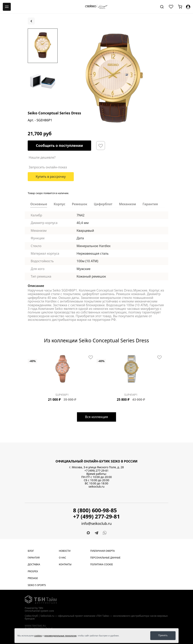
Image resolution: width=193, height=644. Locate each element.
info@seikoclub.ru (96, 524)
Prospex (33, 571)
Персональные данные (105, 558)
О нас (62, 558)
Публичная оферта (103, 551)
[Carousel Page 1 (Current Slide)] (65, 27)
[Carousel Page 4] (36, 352)
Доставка (34, 564)
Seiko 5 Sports (37, 585)
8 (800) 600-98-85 (95, 510)
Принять (163, 635)
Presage (33, 578)
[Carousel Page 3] (34, 352)
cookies (38, 636)
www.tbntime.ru (35, 626)
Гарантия (34, 558)
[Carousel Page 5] (38, 352)
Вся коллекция (96, 417)
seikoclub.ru (96, 486)
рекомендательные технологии (60, 636)
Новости (65, 551)
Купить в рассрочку (51, 177)
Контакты (65, 564)
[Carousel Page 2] (67, 27)
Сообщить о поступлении (59, 145)
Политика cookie (102, 564)
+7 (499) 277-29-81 (97, 470)
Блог (31, 551)
